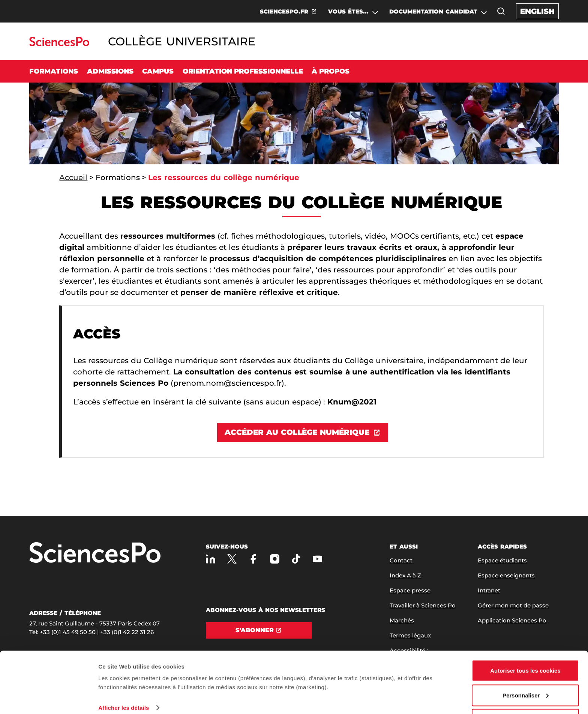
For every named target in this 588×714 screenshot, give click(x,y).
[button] (501, 11)
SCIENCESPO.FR (284, 11)
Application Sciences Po (512, 620)
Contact (401, 560)
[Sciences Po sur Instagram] (275, 559)
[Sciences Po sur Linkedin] (211, 559)
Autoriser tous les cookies (525, 645)
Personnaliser (526, 670)
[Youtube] (317, 559)
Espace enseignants (506, 575)
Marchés (402, 620)
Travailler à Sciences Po (423, 605)
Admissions (110, 71)
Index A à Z (405, 575)
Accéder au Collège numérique (297, 432)
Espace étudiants (502, 560)
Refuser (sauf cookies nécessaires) (526, 694)
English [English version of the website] (537, 11)
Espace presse (410, 590)
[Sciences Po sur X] (232, 559)
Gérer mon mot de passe (513, 605)
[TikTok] (296, 559)
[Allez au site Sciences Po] (59, 44)
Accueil (73, 177)
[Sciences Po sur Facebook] (253, 559)
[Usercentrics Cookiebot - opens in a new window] (49, 699)
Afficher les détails (124, 682)
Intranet (489, 590)
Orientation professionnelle (243, 71)
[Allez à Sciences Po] (95, 553)
